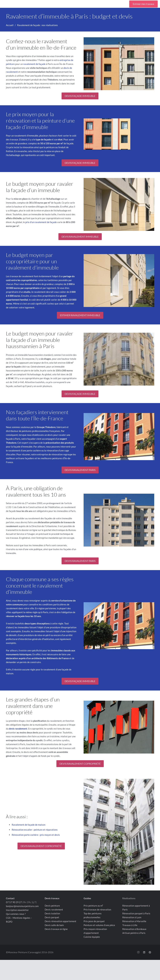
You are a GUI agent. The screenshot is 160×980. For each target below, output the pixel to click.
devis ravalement (18, 729)
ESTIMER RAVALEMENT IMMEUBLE (80, 315)
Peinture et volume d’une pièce (99, 925)
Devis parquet (52, 917)
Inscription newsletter (17, 910)
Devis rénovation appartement (60, 921)
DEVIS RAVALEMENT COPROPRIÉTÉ (80, 764)
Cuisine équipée (92, 937)
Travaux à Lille (130, 925)
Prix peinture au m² (93, 906)
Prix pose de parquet (94, 921)
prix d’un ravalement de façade (41, 222)
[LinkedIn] (144, 952)
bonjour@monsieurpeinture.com (22, 906)
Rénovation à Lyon (132, 917)
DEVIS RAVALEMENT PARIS (80, 470)
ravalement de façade (34, 64)
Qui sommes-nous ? (16, 914)
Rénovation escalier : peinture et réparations (35, 830)
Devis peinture (52, 906)
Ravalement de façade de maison (29, 825)
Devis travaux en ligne (56, 929)
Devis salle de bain (54, 925)
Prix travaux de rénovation (97, 909)
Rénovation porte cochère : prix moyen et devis (36, 835)
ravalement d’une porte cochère (25, 450)
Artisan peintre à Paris (134, 933)
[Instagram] (138, 952)
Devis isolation (52, 913)
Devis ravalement (54, 909)
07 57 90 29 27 (14, 902)
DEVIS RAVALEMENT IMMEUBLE (80, 237)
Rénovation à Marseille (134, 921)
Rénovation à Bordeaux (134, 929)
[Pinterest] (150, 952)
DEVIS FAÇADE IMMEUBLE (80, 96)
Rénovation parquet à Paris (136, 913)
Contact (10, 898)
